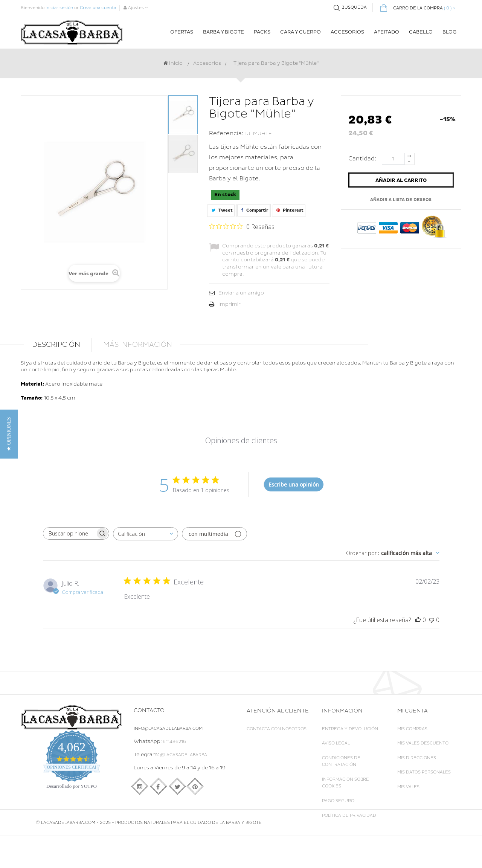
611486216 (174, 742)
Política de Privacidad (349, 815)
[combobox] (146, 534)
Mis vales (408, 787)
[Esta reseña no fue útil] (432, 620)
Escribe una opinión (294, 484)
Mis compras (412, 729)
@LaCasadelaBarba (184, 755)
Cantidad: (365, 159)
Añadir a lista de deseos (401, 200)
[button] (9, 434)
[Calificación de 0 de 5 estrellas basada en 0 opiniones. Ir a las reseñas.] (242, 226)
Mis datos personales (424, 772)
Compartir (254, 210)
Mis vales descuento (423, 743)
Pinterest (289, 210)
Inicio (173, 63)
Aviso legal (336, 743)
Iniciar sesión (59, 8)
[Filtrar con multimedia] (214, 534)
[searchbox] (69, 533)
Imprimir (230, 304)
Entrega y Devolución (350, 729)
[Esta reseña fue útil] (418, 620)
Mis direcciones (417, 758)
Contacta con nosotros (277, 729)
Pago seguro (338, 801)
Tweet (221, 210)
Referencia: (226, 133)
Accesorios (207, 63)
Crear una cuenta (98, 8)
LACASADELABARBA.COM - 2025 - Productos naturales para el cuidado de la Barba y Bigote (151, 855)
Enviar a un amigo (241, 293)
